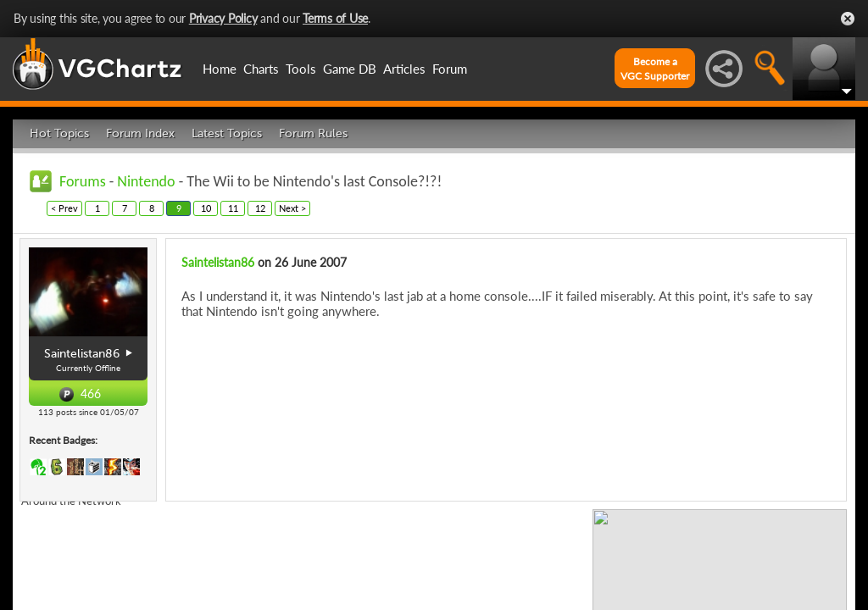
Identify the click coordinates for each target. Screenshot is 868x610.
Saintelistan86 (218, 262)
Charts (261, 69)
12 (260, 208)
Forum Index (140, 133)
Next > (292, 208)
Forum (450, 69)
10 (206, 208)
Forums (83, 181)
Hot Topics (59, 133)
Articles (404, 69)
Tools (301, 69)
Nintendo (146, 181)
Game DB (350, 69)
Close (848, 19)
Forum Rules (313, 133)
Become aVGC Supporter (655, 69)
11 (233, 208)
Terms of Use (335, 18)
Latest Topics (227, 133)
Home (220, 69)
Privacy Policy (223, 18)
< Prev (64, 208)
